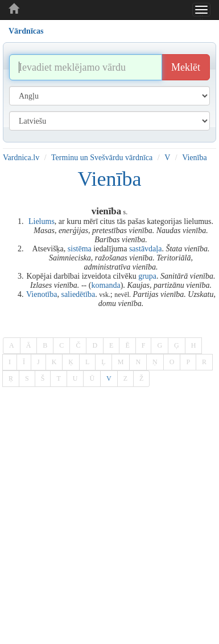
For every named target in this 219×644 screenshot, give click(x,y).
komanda (106, 285)
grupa (147, 276)
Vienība (194, 158)
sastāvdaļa (146, 249)
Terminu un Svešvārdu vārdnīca (102, 158)
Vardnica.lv (21, 158)
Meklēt (186, 67)
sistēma (80, 249)
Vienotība (42, 294)
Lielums (42, 221)
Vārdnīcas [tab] (26, 31)
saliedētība (78, 294)
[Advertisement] (107, 502)
